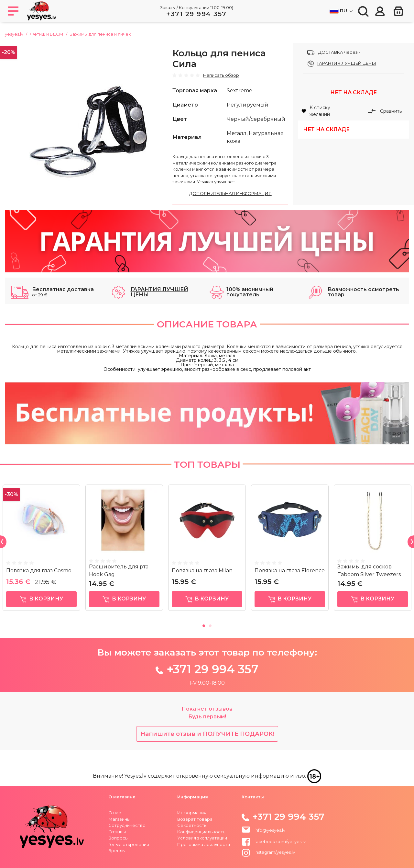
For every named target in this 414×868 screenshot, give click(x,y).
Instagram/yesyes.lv (268, 852)
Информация (192, 813)
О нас (115, 813)
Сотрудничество (127, 825)
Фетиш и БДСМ (47, 34)
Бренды (117, 851)
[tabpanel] (41, 550)
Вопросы (118, 838)
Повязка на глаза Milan (202, 571)
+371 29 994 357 (196, 14)
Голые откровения (129, 844)
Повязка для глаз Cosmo (39, 571)
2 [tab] (210, 625)
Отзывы (117, 832)
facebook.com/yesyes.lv (274, 841)
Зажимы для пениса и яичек (100, 34)
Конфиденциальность (201, 832)
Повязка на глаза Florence (290, 571)
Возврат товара (195, 819)
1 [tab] (204, 625)
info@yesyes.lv (270, 830)
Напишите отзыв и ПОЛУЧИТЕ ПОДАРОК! (207, 734)
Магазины (119, 819)
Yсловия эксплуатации (202, 838)
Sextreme (240, 91)
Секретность (192, 825)
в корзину (42, 599)
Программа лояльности (204, 844)
